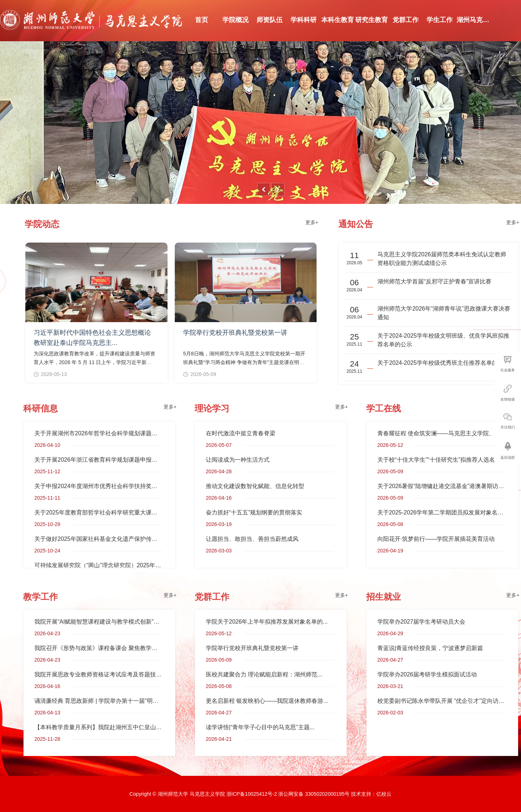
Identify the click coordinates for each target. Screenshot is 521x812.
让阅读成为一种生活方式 (238, 460)
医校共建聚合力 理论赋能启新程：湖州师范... (264, 674)
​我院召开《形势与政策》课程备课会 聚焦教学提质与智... (98, 648)
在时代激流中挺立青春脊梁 (241, 433)
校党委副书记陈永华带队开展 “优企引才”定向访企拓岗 (441, 701)
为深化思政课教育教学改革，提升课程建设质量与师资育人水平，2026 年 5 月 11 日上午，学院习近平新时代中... (94, 362)
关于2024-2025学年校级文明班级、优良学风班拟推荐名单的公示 (443, 340)
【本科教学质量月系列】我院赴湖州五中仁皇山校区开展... (98, 727)
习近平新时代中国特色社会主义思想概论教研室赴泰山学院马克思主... (92, 338)
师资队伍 (270, 20)
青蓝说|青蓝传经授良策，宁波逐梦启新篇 (430, 648)
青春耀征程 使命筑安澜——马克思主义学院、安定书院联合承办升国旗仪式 (441, 433)
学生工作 (440, 20)
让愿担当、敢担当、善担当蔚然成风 (252, 539)
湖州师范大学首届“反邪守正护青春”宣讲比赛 (434, 281)
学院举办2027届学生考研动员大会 (422, 622)
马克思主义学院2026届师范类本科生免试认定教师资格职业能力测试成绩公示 (442, 259)
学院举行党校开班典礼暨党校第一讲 (235, 333)
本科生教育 (338, 20)
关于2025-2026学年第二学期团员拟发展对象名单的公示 (441, 512)
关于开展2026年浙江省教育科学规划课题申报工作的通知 (98, 460)
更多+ (312, 222)
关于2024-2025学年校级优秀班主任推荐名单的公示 (443, 363)
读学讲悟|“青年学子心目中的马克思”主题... (260, 727)
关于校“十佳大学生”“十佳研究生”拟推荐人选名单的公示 (441, 460)
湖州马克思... (474, 20)
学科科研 (304, 20)
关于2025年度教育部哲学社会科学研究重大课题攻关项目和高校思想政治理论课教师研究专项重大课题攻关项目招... (98, 512)
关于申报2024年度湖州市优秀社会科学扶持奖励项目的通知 (98, 486)
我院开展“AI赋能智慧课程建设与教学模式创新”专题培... (98, 622)
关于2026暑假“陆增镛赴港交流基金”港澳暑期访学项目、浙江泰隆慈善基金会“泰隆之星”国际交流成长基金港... (441, 486)
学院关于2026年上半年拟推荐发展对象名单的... (267, 622)
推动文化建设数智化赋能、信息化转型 (255, 486)
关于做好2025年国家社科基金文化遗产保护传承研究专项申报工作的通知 (98, 539)
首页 (202, 20)
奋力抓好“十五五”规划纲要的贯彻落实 (254, 512)
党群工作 (406, 20)
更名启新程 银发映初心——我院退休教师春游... (267, 701)
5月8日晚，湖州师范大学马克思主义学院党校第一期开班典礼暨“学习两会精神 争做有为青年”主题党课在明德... (244, 362)
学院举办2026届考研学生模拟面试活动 (427, 674)
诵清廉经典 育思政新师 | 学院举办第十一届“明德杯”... (98, 701)
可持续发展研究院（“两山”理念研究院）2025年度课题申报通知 (98, 565)
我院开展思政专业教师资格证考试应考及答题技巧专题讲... (98, 674)
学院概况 (236, 20)
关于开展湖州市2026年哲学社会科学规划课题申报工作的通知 (98, 433)
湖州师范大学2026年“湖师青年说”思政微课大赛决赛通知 (444, 313)
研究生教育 (372, 20)
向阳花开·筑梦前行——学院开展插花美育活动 (436, 539)
